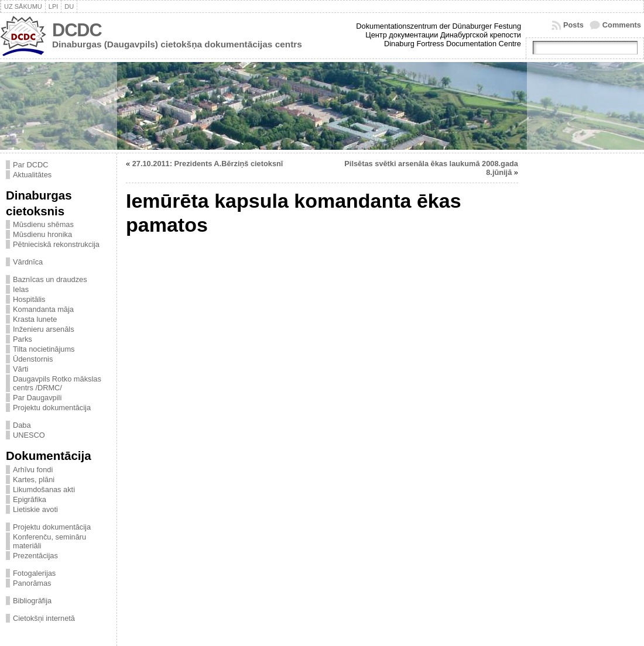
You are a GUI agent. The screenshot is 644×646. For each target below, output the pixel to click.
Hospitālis (29, 299)
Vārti (20, 369)
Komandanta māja (43, 309)
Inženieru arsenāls (44, 329)
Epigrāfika (30, 499)
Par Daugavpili (37, 398)
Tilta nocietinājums (44, 349)
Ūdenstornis (33, 359)
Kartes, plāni (34, 480)
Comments (622, 25)
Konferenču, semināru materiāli (49, 541)
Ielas (21, 289)
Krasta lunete (35, 319)
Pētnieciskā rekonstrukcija (56, 244)
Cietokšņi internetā (44, 618)
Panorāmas (32, 583)
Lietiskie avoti (35, 509)
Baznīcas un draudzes (50, 279)
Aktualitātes (32, 175)
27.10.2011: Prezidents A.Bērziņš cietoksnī (208, 164)
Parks (23, 339)
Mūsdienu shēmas (43, 224)
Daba (22, 425)
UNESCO (29, 435)
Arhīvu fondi (33, 470)
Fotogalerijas (34, 573)
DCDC (77, 30)
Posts (573, 25)
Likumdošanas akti (44, 489)
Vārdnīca (28, 262)
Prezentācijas (35, 556)
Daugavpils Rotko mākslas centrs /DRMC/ (57, 383)
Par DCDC (30, 165)
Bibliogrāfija (32, 601)
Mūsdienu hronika (42, 234)
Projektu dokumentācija (52, 408)
